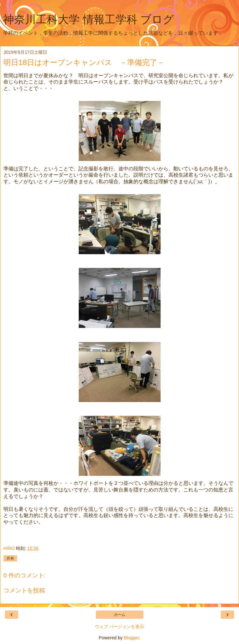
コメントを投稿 (24, 590)
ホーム (120, 615)
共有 (10, 558)
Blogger (131, 638)
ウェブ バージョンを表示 (120, 626)
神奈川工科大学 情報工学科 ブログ (89, 19)
